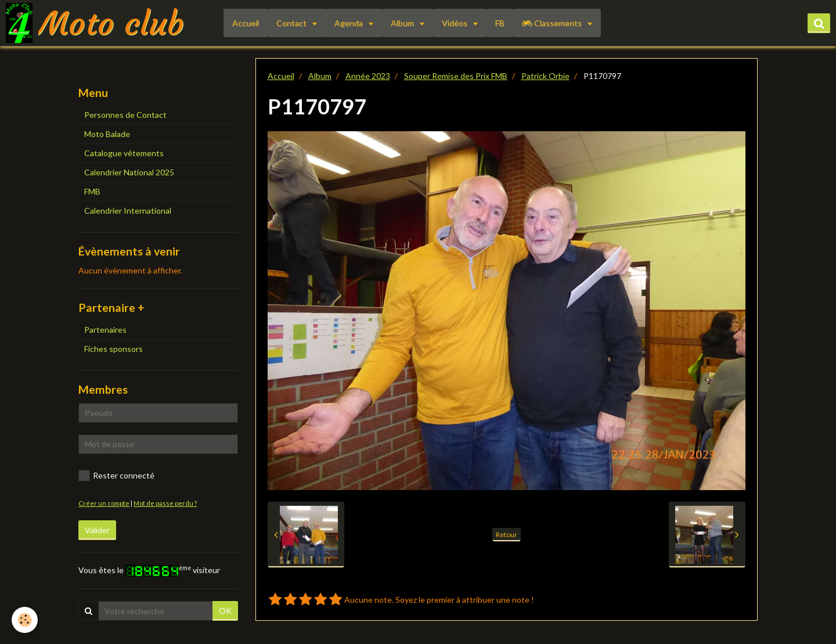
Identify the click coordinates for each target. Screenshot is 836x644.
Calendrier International (128, 211)
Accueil (246, 23)
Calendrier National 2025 (129, 172)
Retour (507, 535)
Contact (292, 23)
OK (225, 611)
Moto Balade (107, 134)
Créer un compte (104, 503)
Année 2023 (368, 76)
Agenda (349, 23)
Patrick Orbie (545, 76)
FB (500, 23)
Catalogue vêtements (124, 153)
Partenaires (105, 330)
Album (403, 23)
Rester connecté (116, 476)
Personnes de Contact (125, 115)
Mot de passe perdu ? (165, 503)
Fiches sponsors (113, 349)
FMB (92, 191)
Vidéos (455, 23)
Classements (553, 23)
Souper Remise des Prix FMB (456, 76)
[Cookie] (25, 620)
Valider (97, 530)
